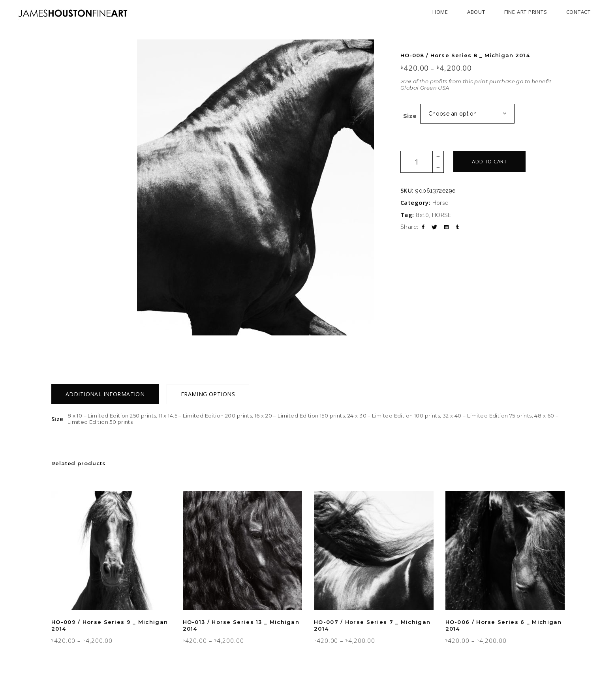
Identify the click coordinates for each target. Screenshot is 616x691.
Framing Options (208, 394)
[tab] (105, 394)
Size (410, 116)
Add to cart (489, 161)
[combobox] (467, 114)
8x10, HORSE (433, 215)
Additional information (105, 394)
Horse (440, 203)
